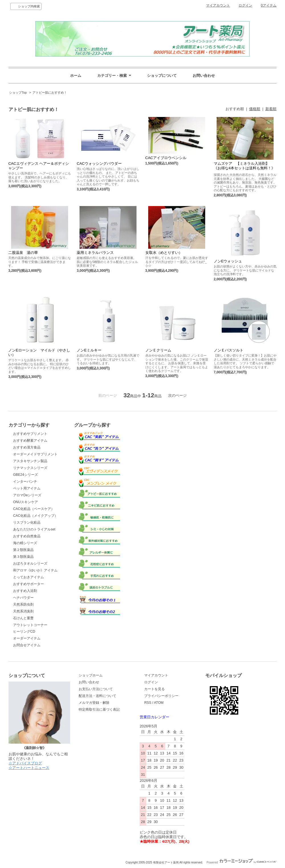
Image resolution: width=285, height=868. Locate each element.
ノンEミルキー (93, 350)
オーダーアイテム (27, 638)
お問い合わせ (204, 76)
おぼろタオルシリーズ (30, 563)
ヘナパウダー (23, 598)
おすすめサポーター (28, 584)
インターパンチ (25, 482)
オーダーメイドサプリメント (35, 454)
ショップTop (18, 92)
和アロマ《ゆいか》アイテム (35, 570)
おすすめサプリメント (30, 434)
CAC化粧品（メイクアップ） (35, 516)
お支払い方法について (96, 689)
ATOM (159, 703)
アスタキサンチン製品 (30, 461)
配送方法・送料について (97, 696)
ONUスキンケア (26, 502)
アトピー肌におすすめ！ (50, 92)
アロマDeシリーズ (27, 495)
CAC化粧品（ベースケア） (34, 509)
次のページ (177, 395)
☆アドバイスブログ (25, 763)
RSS (148, 703)
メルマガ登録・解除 (94, 703)
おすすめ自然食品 (27, 536)
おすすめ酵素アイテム (30, 441)
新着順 (271, 109)
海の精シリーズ (25, 543)
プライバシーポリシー (161, 696)
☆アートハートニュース (29, 768)
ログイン (245, 5)
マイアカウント (218, 5)
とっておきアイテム (28, 577)
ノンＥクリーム (158, 350)
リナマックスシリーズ (30, 468)
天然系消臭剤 (23, 611)
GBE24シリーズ (26, 475)
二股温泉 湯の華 (23, 253)
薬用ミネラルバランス (99, 253)
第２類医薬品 (23, 550)
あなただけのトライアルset (34, 529)
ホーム (76, 76)
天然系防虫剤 (23, 604)
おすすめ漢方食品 (27, 447)
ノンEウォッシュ (228, 261)
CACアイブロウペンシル (166, 158)
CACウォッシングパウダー (103, 163)
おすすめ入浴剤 (25, 591)
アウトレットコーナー (30, 625)
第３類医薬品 (23, 557)
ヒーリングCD (24, 632)
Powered (242, 862)
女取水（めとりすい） (164, 253)
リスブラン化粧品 (27, 523)
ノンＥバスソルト (229, 350)
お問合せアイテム (27, 645)
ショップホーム (91, 675)
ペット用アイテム (27, 488)
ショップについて (162, 76)
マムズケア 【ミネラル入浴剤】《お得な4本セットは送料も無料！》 (244, 167)
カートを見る (154, 689)
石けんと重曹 (23, 618)
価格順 (255, 109)
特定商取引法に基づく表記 (99, 709)
